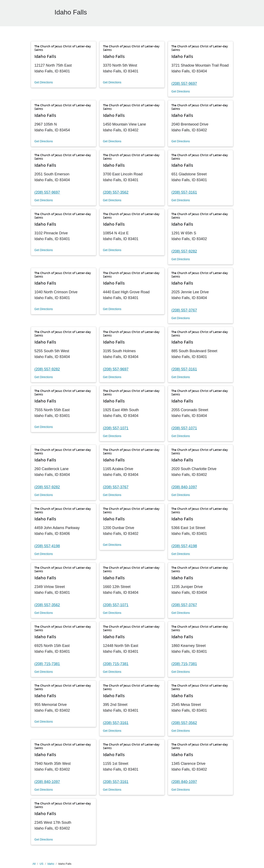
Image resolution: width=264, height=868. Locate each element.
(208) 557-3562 (116, 192)
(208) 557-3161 (184, 192)
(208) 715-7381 (47, 664)
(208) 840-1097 (184, 487)
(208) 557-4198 (47, 546)
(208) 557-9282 (184, 251)
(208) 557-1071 (116, 428)
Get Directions (44, 82)
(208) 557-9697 (184, 84)
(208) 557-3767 (184, 310)
